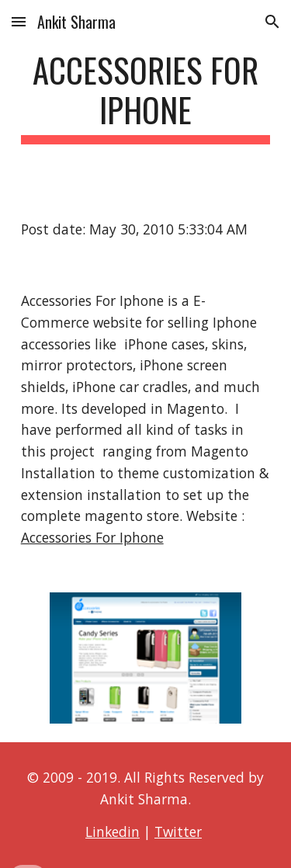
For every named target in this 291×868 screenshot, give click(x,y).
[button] (19, 21)
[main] (146, 97)
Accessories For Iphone (92, 537)
